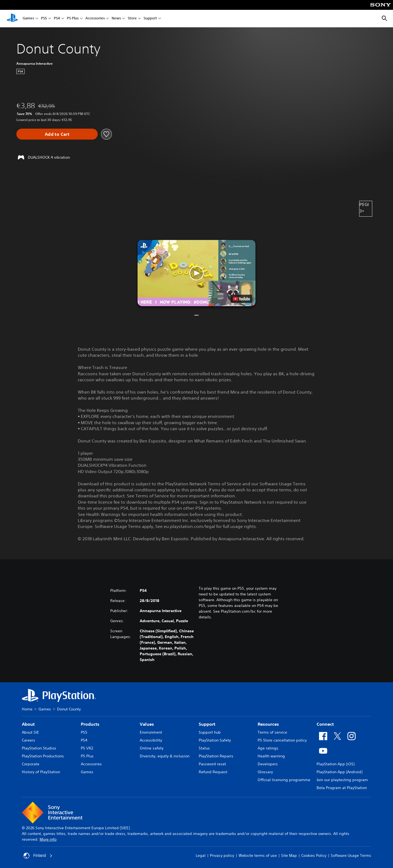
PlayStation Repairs (216, 756)
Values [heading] (147, 724)
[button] (196, 273)
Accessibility (151, 740)
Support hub (210, 732)
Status (204, 748)
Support (150, 19)
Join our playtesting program (342, 780)
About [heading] (28, 724)
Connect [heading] (325, 724)
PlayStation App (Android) (340, 772)
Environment (151, 732)
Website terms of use (258, 855)
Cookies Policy (314, 855)
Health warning (271, 756)
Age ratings (268, 748)
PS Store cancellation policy (282, 740)
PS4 (57, 19)
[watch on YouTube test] (241, 299)
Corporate (31, 764)
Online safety (152, 748)
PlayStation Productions (43, 756)
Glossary (265, 772)
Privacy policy (222, 855)
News (116, 19)
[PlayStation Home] (12, 19)
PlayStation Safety (215, 740)
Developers (268, 764)
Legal (201, 855)
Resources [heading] (268, 724)
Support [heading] (207, 724)
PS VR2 (87, 748)
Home (27, 709)
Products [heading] (90, 724)
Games (28, 19)
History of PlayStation (41, 772)
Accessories (95, 19)
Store (132, 19)
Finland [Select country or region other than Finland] (38, 856)
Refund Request (213, 772)
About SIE (30, 732)
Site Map (289, 855)
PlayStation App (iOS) (336, 764)
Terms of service (272, 732)
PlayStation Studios (39, 748)
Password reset (212, 764)
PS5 (44, 19)
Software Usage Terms (351, 855)
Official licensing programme (284, 780)
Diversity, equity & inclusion (165, 756)
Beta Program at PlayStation (342, 788)
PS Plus (73, 19)
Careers (29, 740)
